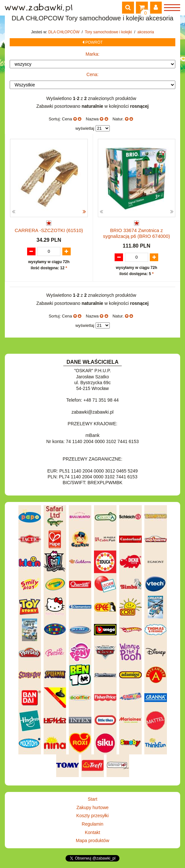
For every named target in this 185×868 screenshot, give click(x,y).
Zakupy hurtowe (93, 807)
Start (93, 799)
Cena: (93, 74)
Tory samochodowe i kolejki (109, 32)
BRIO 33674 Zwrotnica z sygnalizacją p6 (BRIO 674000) (137, 233)
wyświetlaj (85, 128)
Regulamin (93, 824)
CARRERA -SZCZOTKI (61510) (49, 230)
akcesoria (145, 32)
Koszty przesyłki (92, 816)
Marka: (93, 54)
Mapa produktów (93, 840)
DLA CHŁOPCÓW (65, 32)
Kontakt (93, 832)
